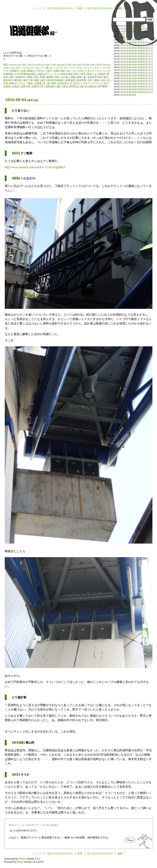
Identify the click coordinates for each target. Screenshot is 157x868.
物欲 (37, 80)
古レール (71, 71)
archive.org (15, 65)
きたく (19, 68)
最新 (80, 8)
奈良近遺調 (67, 74)
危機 (56, 71)
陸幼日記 (74, 87)
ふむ (37, 68)
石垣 (103, 80)
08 (131, 26)
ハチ (85, 68)
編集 (120, 8)
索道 (30, 83)
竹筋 (6, 83)
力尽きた (41, 71)
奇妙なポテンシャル (48, 74)
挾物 (30, 77)
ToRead (107, 65)
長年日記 (33, 100)
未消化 (65, 77)
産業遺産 (70, 80)
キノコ (54, 68)
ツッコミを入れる (47, 825)
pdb (74, 65)
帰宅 (83, 74)
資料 (54, 83)
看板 (97, 80)
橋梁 (79, 77)
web (12, 68)
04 (120, 26)
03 (126, 29)
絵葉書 (38, 83)
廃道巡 (102, 74)
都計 (59, 87)
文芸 (36, 77)
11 (140, 26)
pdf (79, 65)
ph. (88, 65)
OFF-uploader (59, 65)
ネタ (79, 68)
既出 (58, 77)
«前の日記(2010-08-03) (60, 8)
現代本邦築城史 (56, 80)
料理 (42, 77)
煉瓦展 (18, 80)
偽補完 (31, 71)
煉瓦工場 (28, 80)
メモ (6, 71)
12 (143, 26)
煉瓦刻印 (8, 80)
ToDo (99, 65)
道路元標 (26, 87)
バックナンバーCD (99, 68)
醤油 (66, 87)
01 (120, 29)
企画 (23, 71)
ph (84, 65)
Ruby (20, 862)
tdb (93, 65)
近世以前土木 (65, 83)
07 (129, 26)
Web (6, 68)
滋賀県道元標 (95, 77)
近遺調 (16, 87)
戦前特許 (21, 77)
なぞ (31, 68)
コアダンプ (65, 68)
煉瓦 (106, 77)
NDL (48, 65)
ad (4, 59)
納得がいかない (18, 83)
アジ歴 (45, 68)
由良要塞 (82, 80)
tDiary (22, 859)
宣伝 (77, 74)
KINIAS (40, 65)
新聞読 (50, 77)
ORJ (69, 65)
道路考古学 (38, 87)
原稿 (62, 71)
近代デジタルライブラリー (88, 83)
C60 (29, 65)
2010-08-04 (16, 100)
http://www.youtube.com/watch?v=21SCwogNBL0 (35, 167)
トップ (38, 8)
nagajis (7, 53)
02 (123, 29)
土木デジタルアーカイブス (92, 71)
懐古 (12, 77)
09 (134, 26)
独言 (6, 65)
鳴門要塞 (102, 87)
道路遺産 (50, 87)
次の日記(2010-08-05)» (100, 8)
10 (137, 26)
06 (126, 26)
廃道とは (92, 74)
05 (123, 26)
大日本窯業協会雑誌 (25, 74)
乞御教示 (14, 71)
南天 (50, 71)
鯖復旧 (92, 87)
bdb (24, 65)
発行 (90, 80)
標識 (73, 77)
